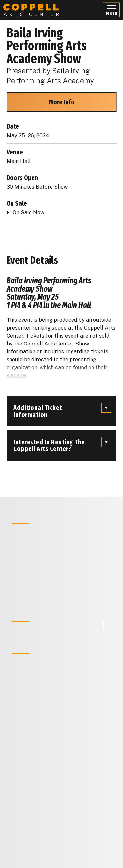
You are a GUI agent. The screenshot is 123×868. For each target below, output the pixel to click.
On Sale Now (29, 212)
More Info (62, 102)
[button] (111, 10)
